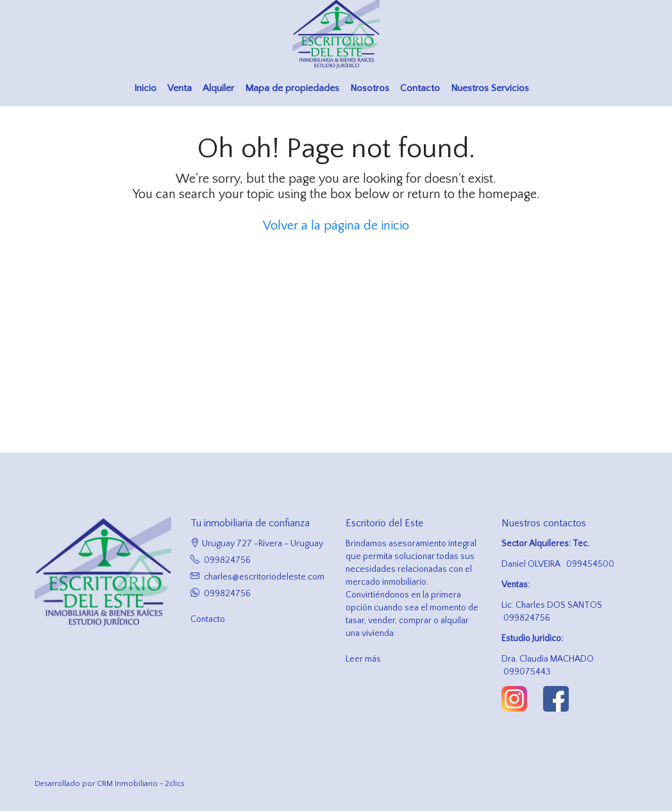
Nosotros (370, 88)
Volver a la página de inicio (336, 226)
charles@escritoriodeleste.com (264, 577)
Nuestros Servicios (490, 88)
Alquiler (218, 88)
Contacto (420, 88)
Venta (180, 88)
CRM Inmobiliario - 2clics (141, 784)
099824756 (227, 560)
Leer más (363, 659)
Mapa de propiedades (292, 88)
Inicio (145, 88)
